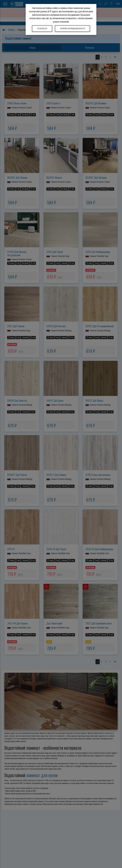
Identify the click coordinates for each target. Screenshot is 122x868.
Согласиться (42, 28)
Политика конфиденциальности (72, 28)
